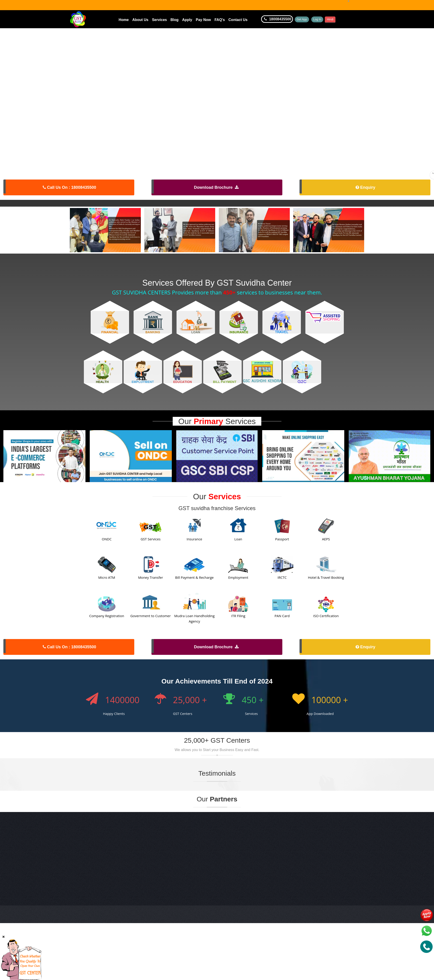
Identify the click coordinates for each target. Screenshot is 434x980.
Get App (306, 19)
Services (159, 20)
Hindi (348, 19)
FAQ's (220, 20)
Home (124, 20)
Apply (187, 20)
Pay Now (203, 20)
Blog (175, 20)
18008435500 (277, 19)
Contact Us (238, 20)
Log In (330, 19)
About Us (140, 20)
